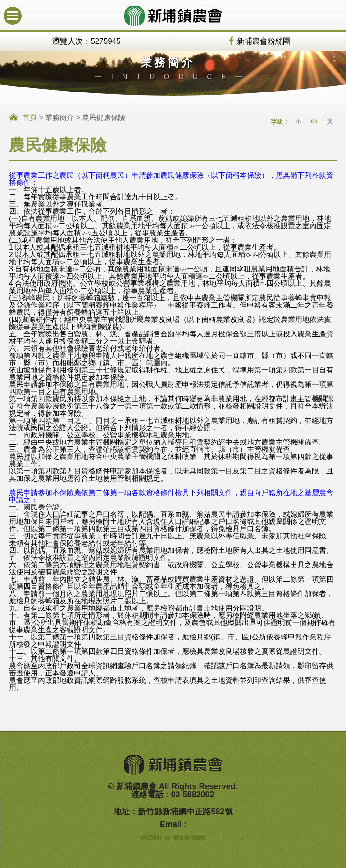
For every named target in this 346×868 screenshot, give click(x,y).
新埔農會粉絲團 (264, 41)
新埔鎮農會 (173, 16)
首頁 (30, 117)
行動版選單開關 (11, 11)
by (168, 838)
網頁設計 (151, 838)
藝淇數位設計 (190, 838)
